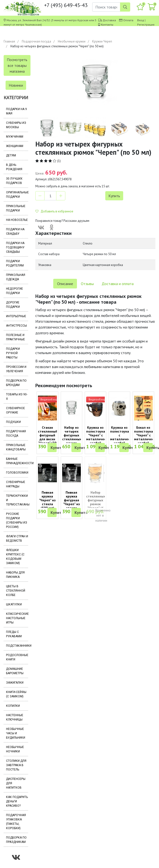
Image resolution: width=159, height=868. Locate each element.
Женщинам (15, 146)
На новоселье (17, 220)
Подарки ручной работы (13, 353)
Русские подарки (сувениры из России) (17, 520)
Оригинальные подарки (17, 195)
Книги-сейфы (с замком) (16, 694)
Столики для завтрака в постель (16, 765)
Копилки (13, 706)
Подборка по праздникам (16, 840)
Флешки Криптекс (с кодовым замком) (15, 557)
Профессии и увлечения (16, 369)
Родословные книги (17, 657)
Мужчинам (15, 137)
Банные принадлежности (17, 461)
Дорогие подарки (13, 305)
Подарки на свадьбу (15, 231)
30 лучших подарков (14, 181)
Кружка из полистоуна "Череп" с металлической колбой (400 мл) (99, 437)
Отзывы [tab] (87, 284)
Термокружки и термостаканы (17, 500)
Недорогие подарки (15, 291)
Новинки (16, 85)
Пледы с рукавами (14, 634)
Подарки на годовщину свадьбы (15, 247)
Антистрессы (16, 326)
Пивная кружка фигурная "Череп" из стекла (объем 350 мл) (72, 504)
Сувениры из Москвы (16, 125)
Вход (141, 20)
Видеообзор (49, 399)
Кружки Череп (102, 41)
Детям (11, 155)
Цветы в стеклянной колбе (16, 591)
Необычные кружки (72, 41)
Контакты (107, 24)
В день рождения (14, 167)
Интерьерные (16, 316)
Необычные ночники (15, 749)
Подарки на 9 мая (16, 111)
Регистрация (146, 24)
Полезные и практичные (15, 337)
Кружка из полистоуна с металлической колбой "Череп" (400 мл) (123, 439)
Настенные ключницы (15, 717)
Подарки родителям (15, 263)
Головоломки (17, 473)
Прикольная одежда (16, 277)
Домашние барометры (15, 671)
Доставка (109, 20)
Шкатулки (14, 604)
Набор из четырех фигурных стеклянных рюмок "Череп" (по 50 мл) (72, 439)
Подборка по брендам (16, 383)
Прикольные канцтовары (16, 447)
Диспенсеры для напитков (16, 783)
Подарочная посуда (36, 41)
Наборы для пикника (15, 575)
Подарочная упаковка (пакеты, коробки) (16, 822)
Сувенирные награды (16, 484)
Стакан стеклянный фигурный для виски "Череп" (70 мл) (48, 437)
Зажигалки (15, 683)
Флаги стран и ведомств (17, 539)
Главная (9, 41)
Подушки (13, 422)
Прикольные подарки (16, 208)
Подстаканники (17, 646)
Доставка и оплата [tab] (118, 284)
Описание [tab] (65, 284)
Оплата (128, 20)
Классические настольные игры (17, 618)
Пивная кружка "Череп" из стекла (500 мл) (47, 500)
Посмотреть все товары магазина (17, 65)
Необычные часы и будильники (16, 733)
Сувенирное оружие (15, 410)
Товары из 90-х (17, 397)
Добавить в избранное (54, 211)
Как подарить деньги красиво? (17, 801)
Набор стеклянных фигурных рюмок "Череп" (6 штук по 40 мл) (96, 504)
